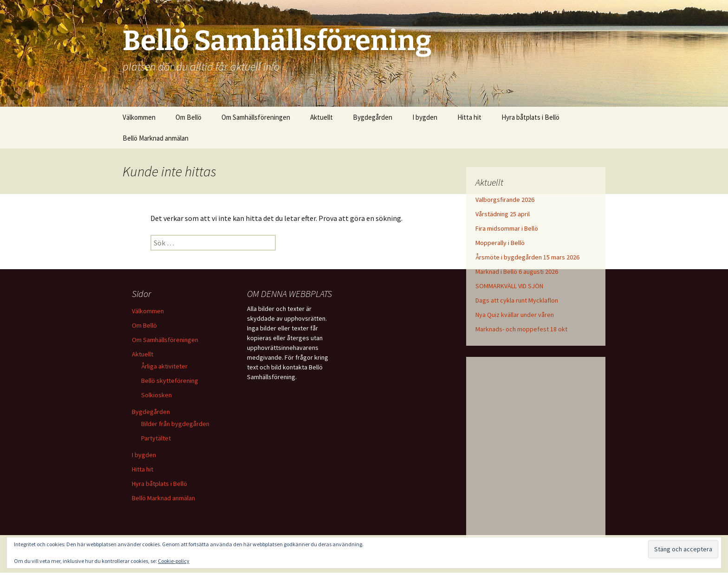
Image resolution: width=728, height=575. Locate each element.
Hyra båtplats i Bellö (530, 117)
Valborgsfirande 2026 (505, 200)
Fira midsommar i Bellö (507, 228)
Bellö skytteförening (170, 381)
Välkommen (139, 117)
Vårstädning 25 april (503, 214)
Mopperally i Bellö (500, 243)
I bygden (425, 117)
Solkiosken (156, 395)
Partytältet (156, 438)
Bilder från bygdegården (175, 424)
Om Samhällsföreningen (256, 117)
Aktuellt (322, 117)
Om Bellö (188, 117)
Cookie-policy (174, 561)
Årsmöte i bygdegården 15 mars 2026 (527, 257)
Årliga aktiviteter (164, 366)
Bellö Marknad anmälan (156, 138)
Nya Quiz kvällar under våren (515, 315)
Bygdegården (373, 117)
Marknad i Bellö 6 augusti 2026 (517, 271)
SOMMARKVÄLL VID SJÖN (509, 286)
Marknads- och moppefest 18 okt (521, 329)
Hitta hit (469, 117)
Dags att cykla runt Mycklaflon (517, 300)
